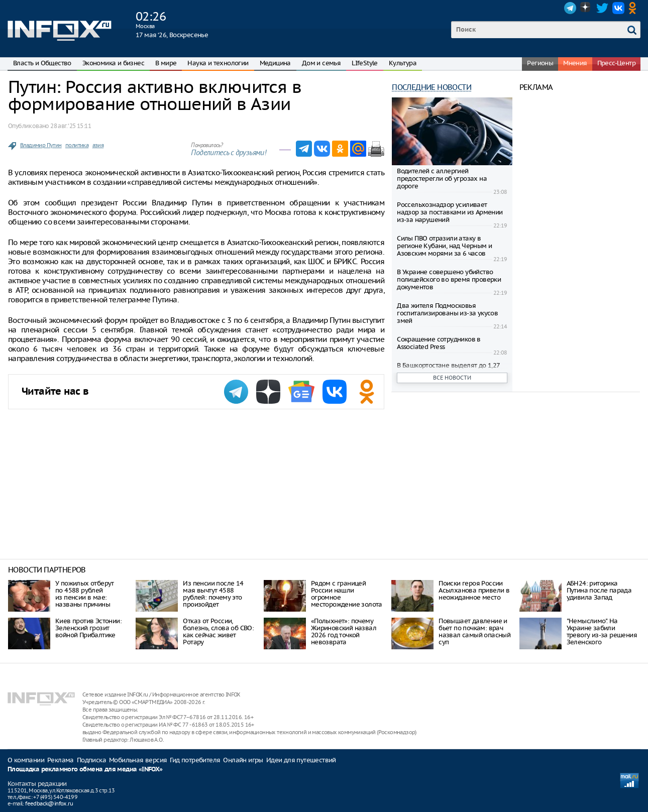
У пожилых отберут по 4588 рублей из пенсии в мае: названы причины (85, 594)
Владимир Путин (41, 145)
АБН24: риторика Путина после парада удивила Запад (599, 590)
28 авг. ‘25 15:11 (71, 126)
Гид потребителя (195, 760)
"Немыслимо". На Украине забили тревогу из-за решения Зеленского (602, 631)
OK (634, 8)
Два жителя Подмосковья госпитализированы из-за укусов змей (447, 313)
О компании (26, 760)
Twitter (602, 8)
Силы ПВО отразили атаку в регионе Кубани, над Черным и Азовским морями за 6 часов (444, 246)
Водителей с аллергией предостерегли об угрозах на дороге (442, 179)
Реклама (61, 760)
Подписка (91, 760)
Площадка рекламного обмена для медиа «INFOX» (85, 770)
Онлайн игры (243, 760)
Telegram (570, 8)
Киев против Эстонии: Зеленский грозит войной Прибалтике (88, 628)
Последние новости (431, 87)
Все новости (452, 378)
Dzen (586, 8)
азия (98, 145)
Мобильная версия (138, 760)
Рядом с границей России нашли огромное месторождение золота (347, 594)
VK (618, 8)
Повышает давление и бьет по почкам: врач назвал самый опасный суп (474, 631)
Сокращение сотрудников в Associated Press (439, 343)
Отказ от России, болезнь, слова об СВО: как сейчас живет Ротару (218, 631)
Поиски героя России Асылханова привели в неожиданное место (474, 590)
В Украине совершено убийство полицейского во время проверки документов (449, 279)
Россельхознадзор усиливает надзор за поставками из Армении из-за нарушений (450, 212)
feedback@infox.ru (49, 803)
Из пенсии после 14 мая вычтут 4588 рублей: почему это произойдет (213, 594)
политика (77, 145)
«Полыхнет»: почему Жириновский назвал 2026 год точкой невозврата (344, 631)
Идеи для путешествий (301, 760)
